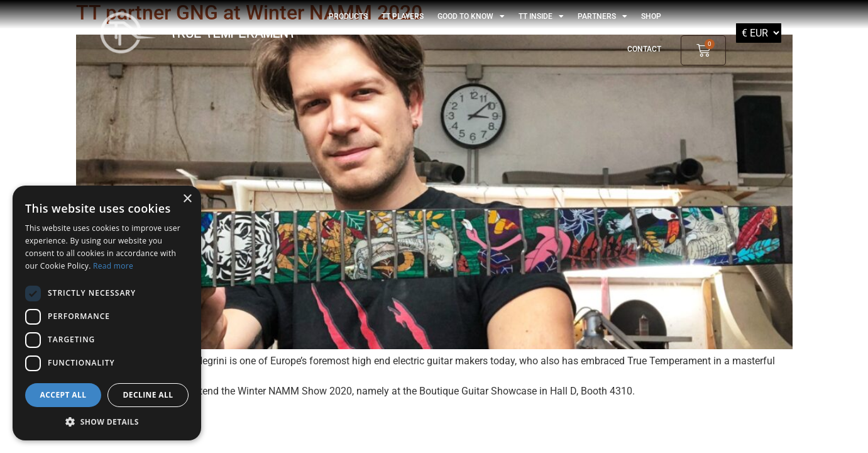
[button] (107, 422)
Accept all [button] (63, 395)
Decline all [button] (148, 395)
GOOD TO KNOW (471, 16)
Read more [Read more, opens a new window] (113, 266)
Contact (644, 49)
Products (348, 16)
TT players (403, 16)
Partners (602, 16)
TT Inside (541, 16)
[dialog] (107, 313)
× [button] (187, 199)
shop (651, 16)
